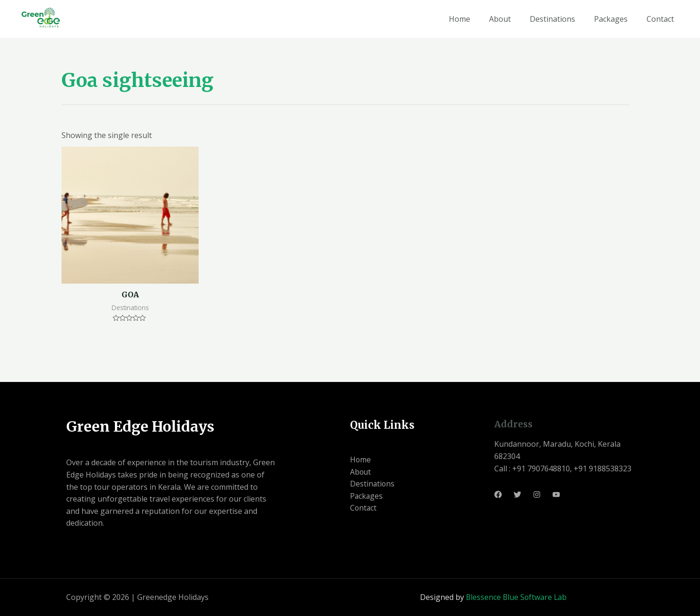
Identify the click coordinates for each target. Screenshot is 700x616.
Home (459, 19)
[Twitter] (517, 495)
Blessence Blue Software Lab (516, 597)
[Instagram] (537, 495)
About (500, 19)
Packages (611, 19)
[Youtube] (556, 495)
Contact (660, 19)
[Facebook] (498, 495)
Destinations (552, 19)
